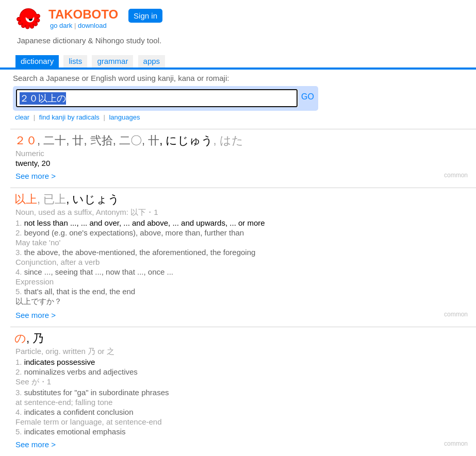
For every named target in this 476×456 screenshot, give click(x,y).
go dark (61, 26)
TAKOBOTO (83, 14)
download (92, 26)
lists (75, 61)
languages (124, 117)
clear (22, 117)
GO (308, 97)
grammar (112, 61)
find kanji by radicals (69, 117)
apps (152, 61)
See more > (36, 176)
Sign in (145, 16)
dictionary (37, 61)
